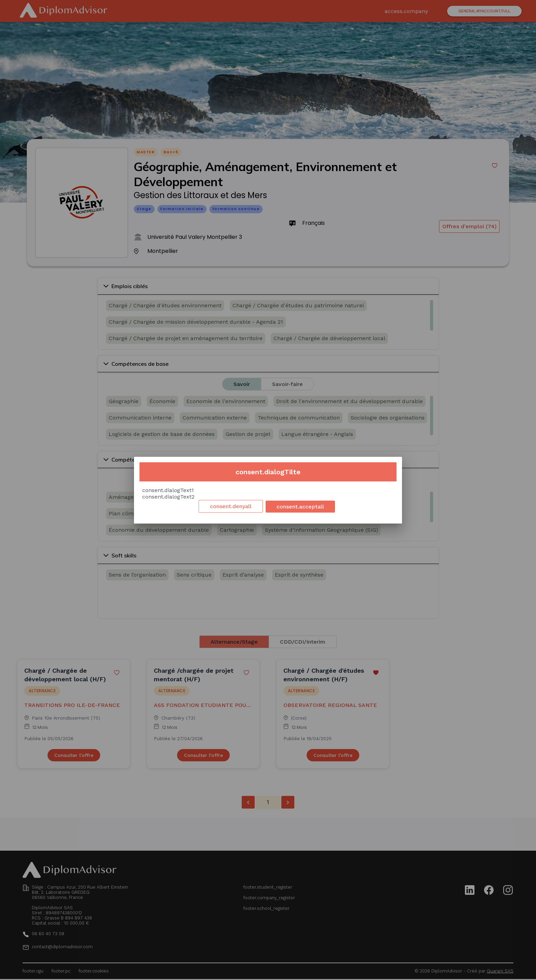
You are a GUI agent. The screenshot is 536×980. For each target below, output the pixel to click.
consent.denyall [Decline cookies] (231, 506)
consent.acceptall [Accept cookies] (300, 507)
